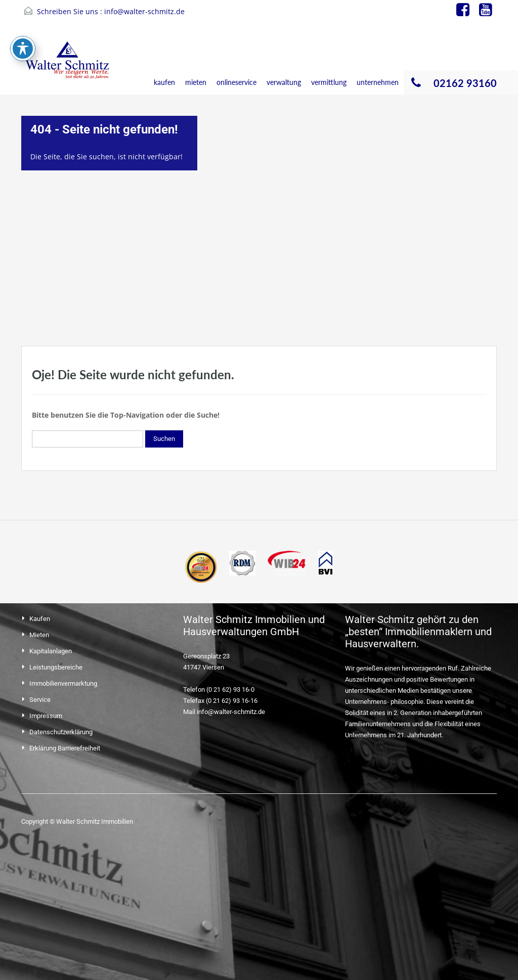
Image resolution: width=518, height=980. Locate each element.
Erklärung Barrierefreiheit (65, 748)
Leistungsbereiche (56, 667)
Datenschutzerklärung (61, 732)
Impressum (46, 716)
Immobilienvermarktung (63, 683)
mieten (196, 82)
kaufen (164, 82)
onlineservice (236, 82)
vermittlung (329, 82)
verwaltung (284, 82)
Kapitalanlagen (51, 651)
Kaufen (40, 619)
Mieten (39, 635)
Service (40, 700)
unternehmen (378, 82)
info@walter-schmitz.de (144, 11)
